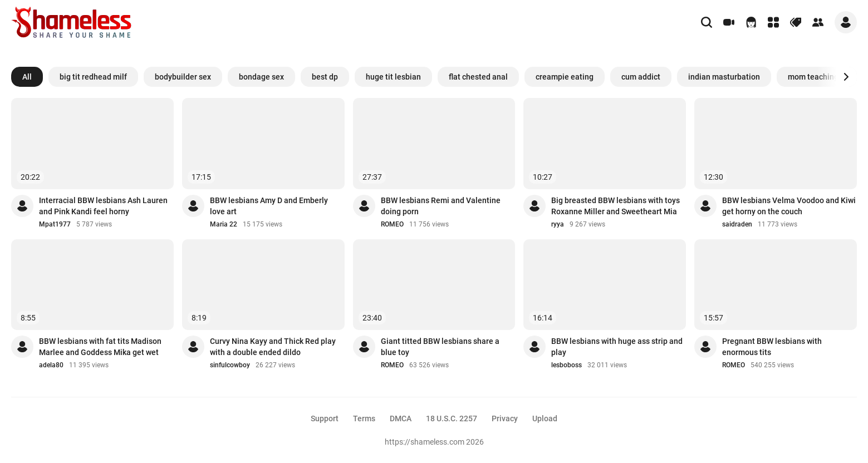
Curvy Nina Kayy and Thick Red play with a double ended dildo (273, 347)
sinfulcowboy (230, 365)
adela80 (51, 365)
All (27, 77)
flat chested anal (478, 77)
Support (325, 418)
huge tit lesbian (393, 77)
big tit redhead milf (93, 77)
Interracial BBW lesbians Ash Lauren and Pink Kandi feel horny (103, 206)
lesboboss (567, 365)
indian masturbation (724, 77)
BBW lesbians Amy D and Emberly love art (269, 206)
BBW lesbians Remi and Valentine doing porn (441, 206)
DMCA (401, 418)
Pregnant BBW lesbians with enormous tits (772, 347)
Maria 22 (224, 224)
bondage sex (261, 77)
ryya (558, 224)
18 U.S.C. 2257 (452, 418)
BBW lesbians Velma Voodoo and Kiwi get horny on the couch (789, 206)
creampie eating (565, 77)
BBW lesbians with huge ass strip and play (617, 347)
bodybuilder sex (183, 77)
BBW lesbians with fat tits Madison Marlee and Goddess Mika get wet (100, 347)
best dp (325, 77)
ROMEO (392, 224)
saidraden (737, 224)
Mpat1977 (55, 224)
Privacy (505, 418)
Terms (364, 418)
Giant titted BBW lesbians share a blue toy (440, 347)
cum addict (641, 77)
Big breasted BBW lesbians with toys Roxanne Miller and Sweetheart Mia (616, 206)
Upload (545, 418)
